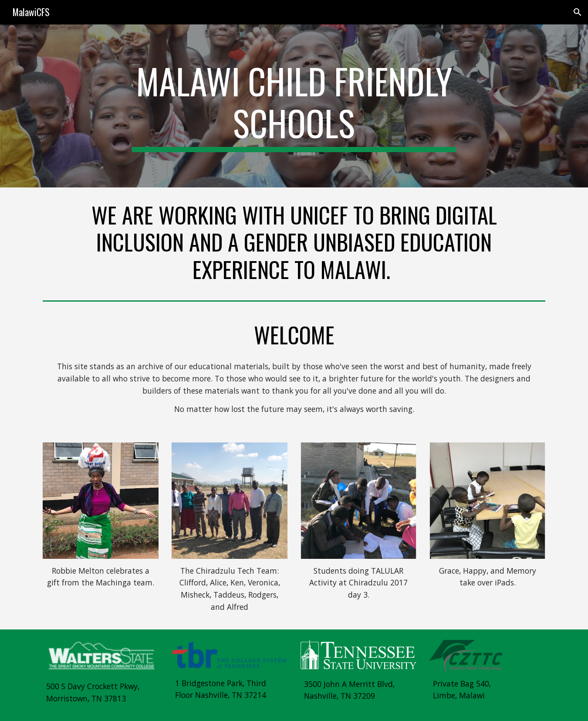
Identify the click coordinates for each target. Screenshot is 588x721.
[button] (578, 12)
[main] (294, 106)
